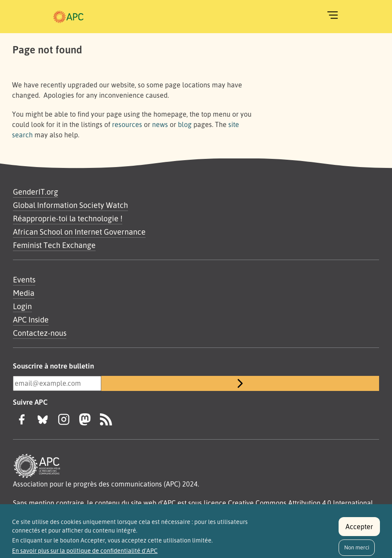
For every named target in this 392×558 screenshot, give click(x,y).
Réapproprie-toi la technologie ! (68, 218)
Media (24, 293)
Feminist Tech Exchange (54, 245)
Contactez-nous (40, 333)
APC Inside (31, 319)
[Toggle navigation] (333, 15)
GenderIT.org (36, 192)
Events (24, 279)
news (160, 124)
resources (127, 124)
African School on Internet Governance (79, 232)
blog (185, 124)
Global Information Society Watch (70, 205)
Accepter (359, 531)
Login (22, 306)
